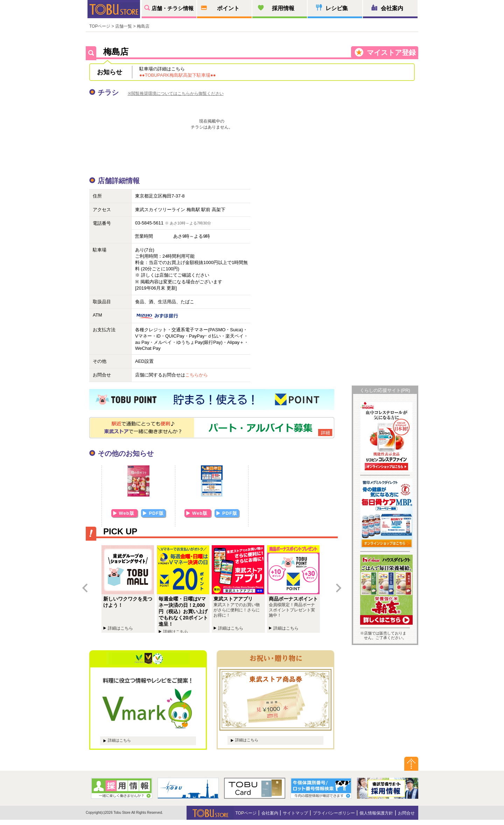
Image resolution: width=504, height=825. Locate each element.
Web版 (128, 513)
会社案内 (392, 8)
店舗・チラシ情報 (173, 8)
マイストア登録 (391, 53)
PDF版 (156, 513)
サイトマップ (295, 813)
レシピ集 (337, 8)
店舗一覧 (124, 26)
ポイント (228, 8)
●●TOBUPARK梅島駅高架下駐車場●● (178, 75)
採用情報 (283, 8)
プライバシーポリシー (334, 813)
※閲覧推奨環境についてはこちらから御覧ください (176, 93)
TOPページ (100, 26)
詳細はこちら (119, 740)
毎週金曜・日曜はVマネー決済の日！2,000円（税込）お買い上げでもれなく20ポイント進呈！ (184, 589)
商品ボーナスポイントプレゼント (295, 589)
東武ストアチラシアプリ (239, 589)
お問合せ (406, 813)
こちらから (197, 375)
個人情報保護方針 (376, 813)
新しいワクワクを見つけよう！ (129, 589)
